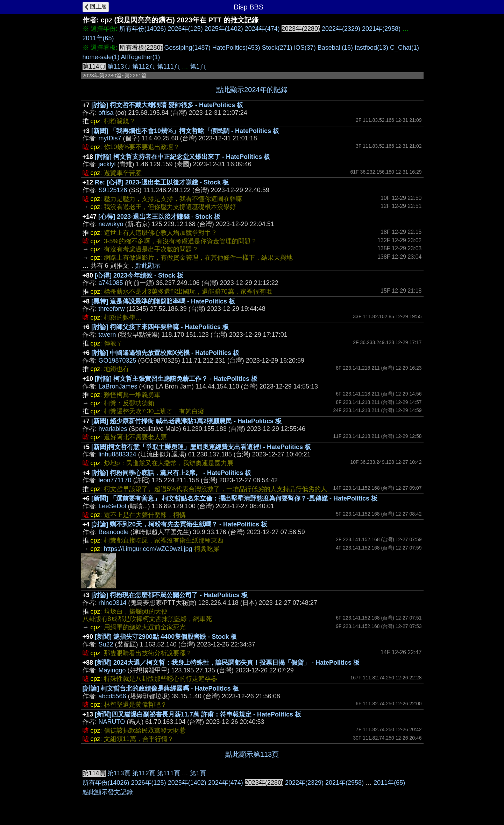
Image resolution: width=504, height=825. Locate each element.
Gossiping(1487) (187, 48)
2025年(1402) (224, 29)
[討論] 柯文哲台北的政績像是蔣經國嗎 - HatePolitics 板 (161, 688)
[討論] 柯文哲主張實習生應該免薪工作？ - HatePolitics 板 (176, 379)
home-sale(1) (101, 57)
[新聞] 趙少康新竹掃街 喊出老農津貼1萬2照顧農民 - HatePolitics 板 (186, 421)
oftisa (106, 113)
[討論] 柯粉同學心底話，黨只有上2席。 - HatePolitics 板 (171, 473)
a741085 (111, 283)
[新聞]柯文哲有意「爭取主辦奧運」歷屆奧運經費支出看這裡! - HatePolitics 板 (201, 447)
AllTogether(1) (141, 57)
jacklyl (107, 164)
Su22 (106, 644)
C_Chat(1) (404, 48)
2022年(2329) (341, 29)
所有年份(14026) (143, 29)
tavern (107, 335)
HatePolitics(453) (236, 48)
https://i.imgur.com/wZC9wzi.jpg (148, 549)
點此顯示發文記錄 (108, 792)
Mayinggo (112, 670)
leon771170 (115, 480)
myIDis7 (110, 138)
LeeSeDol (112, 506)
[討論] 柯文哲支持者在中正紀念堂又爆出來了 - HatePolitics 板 (182, 157)
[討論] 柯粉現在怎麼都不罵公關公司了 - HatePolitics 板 (169, 595)
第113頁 (119, 67)
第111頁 (169, 67)
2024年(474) (262, 29)
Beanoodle (114, 532)
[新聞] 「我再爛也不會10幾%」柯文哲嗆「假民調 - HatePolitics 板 (185, 131)
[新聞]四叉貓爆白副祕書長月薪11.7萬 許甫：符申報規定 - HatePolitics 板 (198, 714)
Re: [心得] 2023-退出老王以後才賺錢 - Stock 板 (162, 182)
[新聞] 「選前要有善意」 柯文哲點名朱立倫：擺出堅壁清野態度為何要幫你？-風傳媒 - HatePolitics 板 (234, 498)
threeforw (112, 309)
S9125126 (113, 190)
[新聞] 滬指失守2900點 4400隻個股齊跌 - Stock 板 (166, 637)
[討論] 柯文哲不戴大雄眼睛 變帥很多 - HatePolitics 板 (167, 105)
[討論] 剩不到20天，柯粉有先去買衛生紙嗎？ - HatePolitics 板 (179, 524)
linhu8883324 (118, 454)
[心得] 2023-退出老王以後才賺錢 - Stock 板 (159, 217)
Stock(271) (277, 48)
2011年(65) (98, 38)
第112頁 (144, 67)
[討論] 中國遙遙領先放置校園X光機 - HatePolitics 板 (165, 353)
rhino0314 (113, 603)
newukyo (111, 224)
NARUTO (112, 722)
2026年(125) (185, 29)
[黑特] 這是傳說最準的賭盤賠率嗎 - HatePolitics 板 (163, 301)
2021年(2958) (381, 29)
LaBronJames (118, 386)
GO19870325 (118, 361)
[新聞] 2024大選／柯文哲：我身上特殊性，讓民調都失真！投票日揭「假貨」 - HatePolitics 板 (227, 663)
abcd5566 (112, 696)
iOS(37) (305, 48)
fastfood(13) (371, 48)
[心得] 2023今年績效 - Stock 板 (139, 275)
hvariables (113, 429)
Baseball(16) (335, 48)
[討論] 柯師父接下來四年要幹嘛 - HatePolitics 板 (160, 327)
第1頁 (198, 67)
